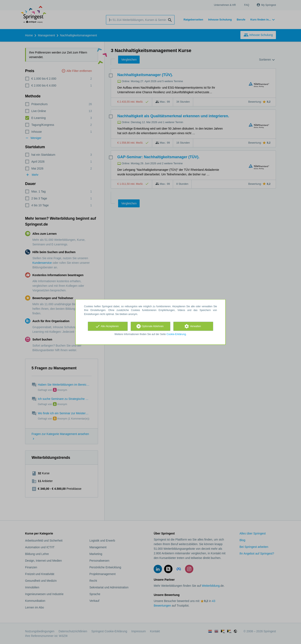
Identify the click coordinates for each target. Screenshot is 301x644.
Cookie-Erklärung (176, 334)
